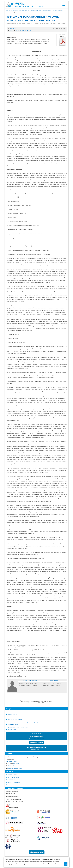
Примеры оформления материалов (18, 727)
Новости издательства (14, 782)
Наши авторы (11, 780)
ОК (66, 864)
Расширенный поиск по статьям (17, 785)
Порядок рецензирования (15, 719)
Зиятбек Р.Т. (12, 28)
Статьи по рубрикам (13, 777)
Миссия (10, 712)
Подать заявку (36, 742)
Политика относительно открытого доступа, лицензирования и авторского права (31, 722)
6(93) (11, 31)
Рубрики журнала (12, 714)
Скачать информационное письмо (19, 805)
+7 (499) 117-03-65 (12, 761)
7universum (12, 764)
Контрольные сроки (13, 717)
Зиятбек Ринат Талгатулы (30, 680)
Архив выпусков (12, 775)
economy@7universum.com (14, 768)
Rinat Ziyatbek (54, 680)
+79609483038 (10, 766)
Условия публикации (13, 724)
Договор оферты (12, 729)
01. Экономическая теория (23, 31)
